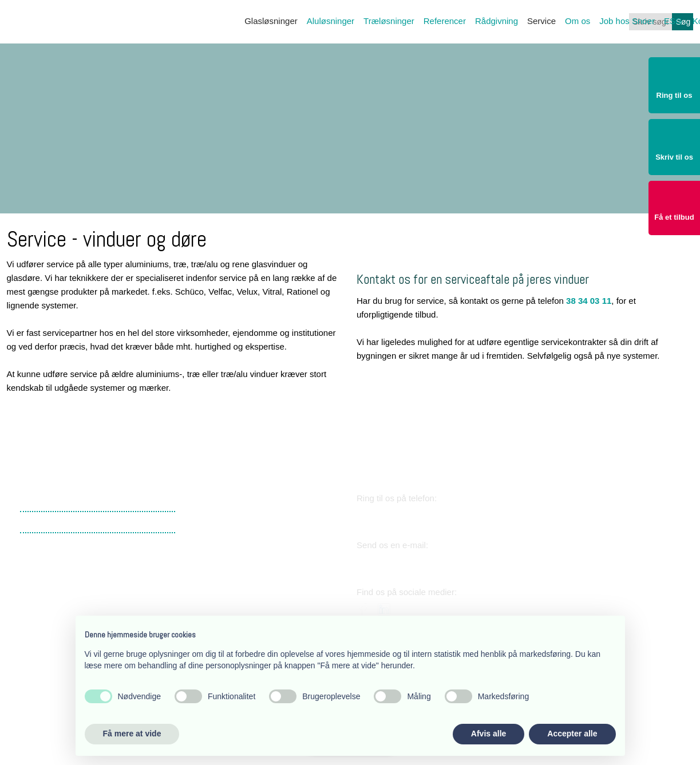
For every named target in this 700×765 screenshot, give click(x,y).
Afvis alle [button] (489, 734)
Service (541, 21)
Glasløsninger (271, 21)
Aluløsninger (331, 21)
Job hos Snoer (627, 21)
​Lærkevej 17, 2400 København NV (254, 546)
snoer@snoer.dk (408, 563)
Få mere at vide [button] (132, 734)
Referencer (445, 21)
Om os (578, 21)
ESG (673, 21)
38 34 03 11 (589, 301)
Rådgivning (497, 21)
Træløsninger (389, 21)
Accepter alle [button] (572, 734)
